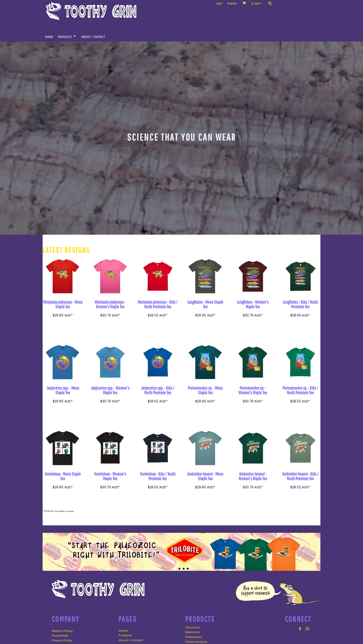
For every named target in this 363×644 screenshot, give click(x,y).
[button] (258, 3)
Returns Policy (62, 631)
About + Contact (131, 640)
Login (219, 3)
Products (125, 635)
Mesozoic (192, 632)
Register (232, 3)
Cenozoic (192, 627)
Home (123, 631)
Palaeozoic (194, 637)
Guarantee (60, 636)
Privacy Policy (62, 640)
